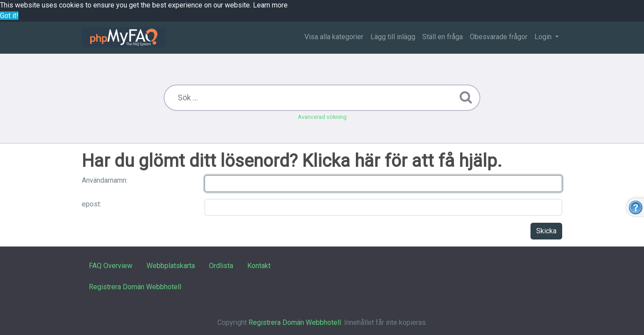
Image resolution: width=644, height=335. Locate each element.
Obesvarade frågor (499, 37)
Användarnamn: (105, 180)
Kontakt (259, 266)
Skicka (546, 231)
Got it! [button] (9, 16)
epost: (91, 204)
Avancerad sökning (322, 117)
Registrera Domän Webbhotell (135, 287)
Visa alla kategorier (334, 37)
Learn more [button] (270, 5)
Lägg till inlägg (393, 37)
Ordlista (221, 266)
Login (544, 37)
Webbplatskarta (171, 266)
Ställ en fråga (443, 37)
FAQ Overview (111, 266)
